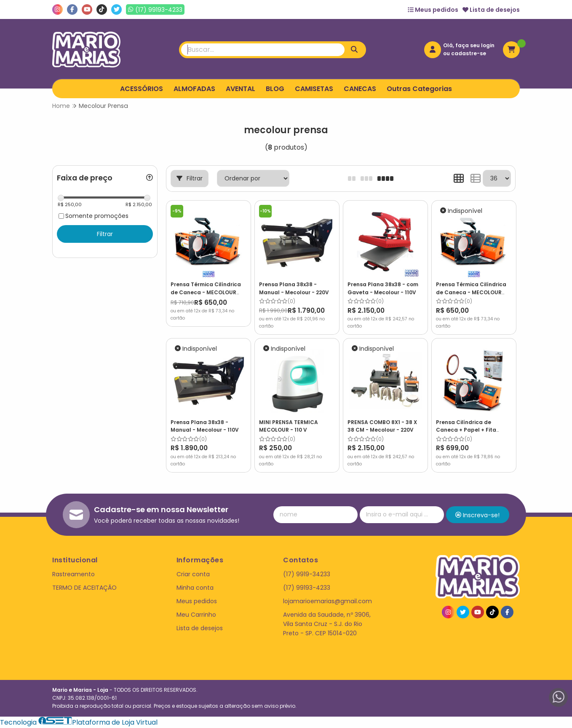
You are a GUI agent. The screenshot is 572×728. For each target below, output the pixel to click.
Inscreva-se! (477, 515)
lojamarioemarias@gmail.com (327, 601)
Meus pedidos (433, 10)
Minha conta (195, 588)
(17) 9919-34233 (307, 574)
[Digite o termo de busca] (263, 50)
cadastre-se (469, 53)
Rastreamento (74, 574)
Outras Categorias (419, 89)
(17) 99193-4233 (307, 588)
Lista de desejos (491, 10)
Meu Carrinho (196, 615)
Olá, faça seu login (469, 45)
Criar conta (193, 574)
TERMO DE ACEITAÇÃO (84, 588)
